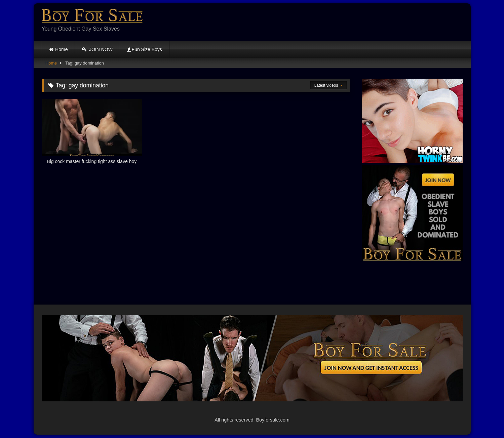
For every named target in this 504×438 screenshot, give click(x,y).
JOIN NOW (97, 49)
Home (61, 49)
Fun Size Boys (145, 49)
